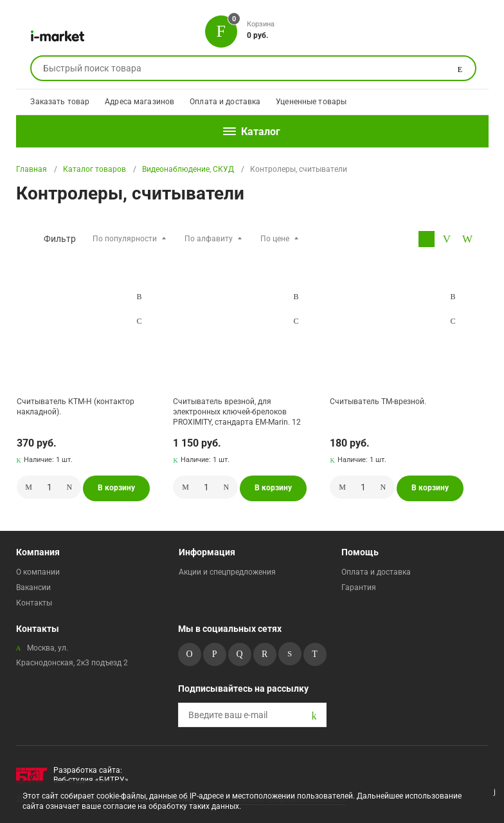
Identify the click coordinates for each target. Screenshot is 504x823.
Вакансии (33, 587)
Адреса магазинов (139, 102)
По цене (275, 239)
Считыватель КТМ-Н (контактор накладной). (76, 407)
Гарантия (359, 587)
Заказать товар (60, 102)
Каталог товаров (94, 169)
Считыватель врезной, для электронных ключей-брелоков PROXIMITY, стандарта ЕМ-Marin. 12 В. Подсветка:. (237, 411)
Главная (32, 169)
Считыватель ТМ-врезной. (378, 402)
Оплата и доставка (225, 102)
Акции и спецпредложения (227, 572)
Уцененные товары (311, 102)
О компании (38, 572)
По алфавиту (209, 239)
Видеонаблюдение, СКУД (188, 169)
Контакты (34, 603)
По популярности (125, 239)
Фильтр (60, 239)
